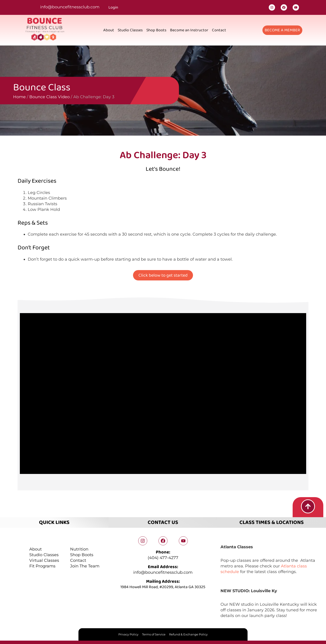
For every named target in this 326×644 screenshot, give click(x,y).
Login (113, 7)
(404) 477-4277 (163, 558)
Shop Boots (156, 30)
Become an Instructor (189, 30)
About (109, 30)
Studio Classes (130, 30)
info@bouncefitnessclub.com (70, 7)
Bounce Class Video (23, 97)
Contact (219, 30)
